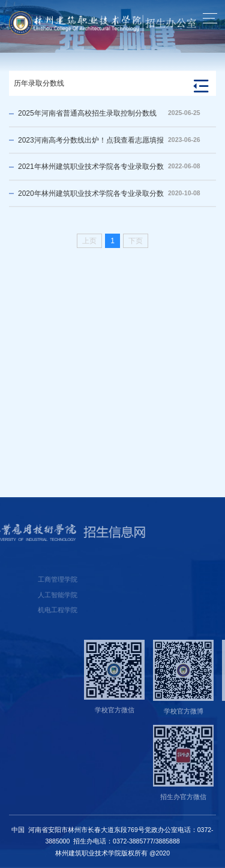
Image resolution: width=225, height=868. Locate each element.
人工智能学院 (28, 595)
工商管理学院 (28, 579)
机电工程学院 (28, 610)
